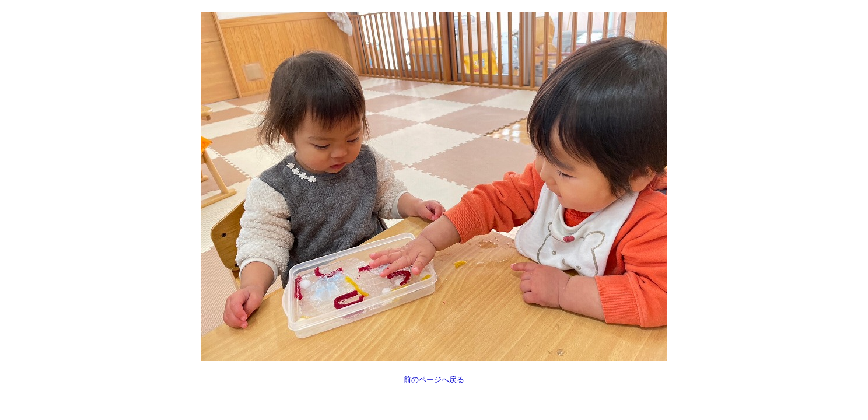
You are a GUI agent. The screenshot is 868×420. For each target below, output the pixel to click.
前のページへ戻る (434, 379)
